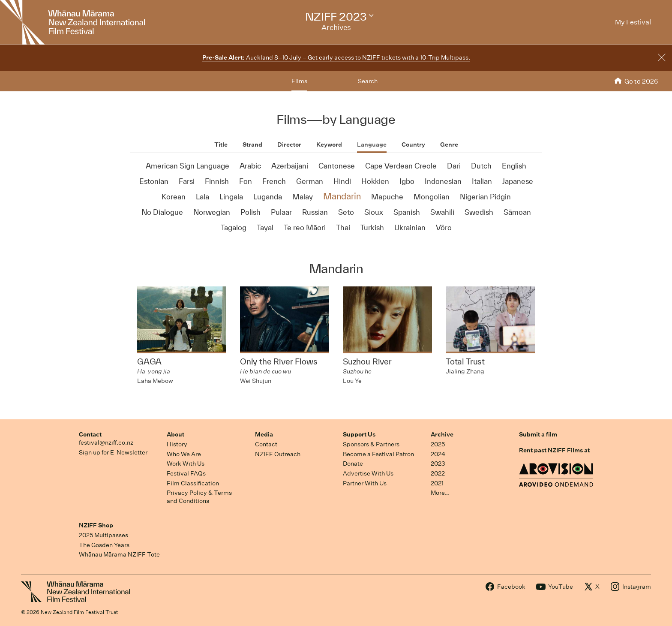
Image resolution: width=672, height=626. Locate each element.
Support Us (359, 434)
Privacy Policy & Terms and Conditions (199, 497)
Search (368, 81)
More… (440, 493)
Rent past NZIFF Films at (554, 450)
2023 (438, 463)
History (177, 444)
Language (372, 144)
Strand (252, 144)
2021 (437, 483)
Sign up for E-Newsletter (113, 452)
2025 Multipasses (103, 535)
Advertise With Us (368, 473)
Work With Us (186, 463)
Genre (449, 144)
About (175, 434)
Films (299, 81)
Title (221, 144)
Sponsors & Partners (371, 444)
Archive (442, 434)
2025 (438, 444)
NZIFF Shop (96, 525)
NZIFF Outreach (278, 454)
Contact (90, 434)
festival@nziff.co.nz (106, 442)
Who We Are (184, 454)
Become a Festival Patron (378, 454)
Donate (353, 463)
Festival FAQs (186, 473)
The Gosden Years (104, 545)
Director (289, 144)
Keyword (329, 144)
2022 (438, 473)
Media (264, 434)
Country (413, 144)
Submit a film (538, 434)
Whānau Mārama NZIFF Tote (119, 554)
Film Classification (193, 483)
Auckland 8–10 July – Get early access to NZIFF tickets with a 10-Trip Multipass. (336, 57)
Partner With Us (365, 483)
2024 (438, 454)
